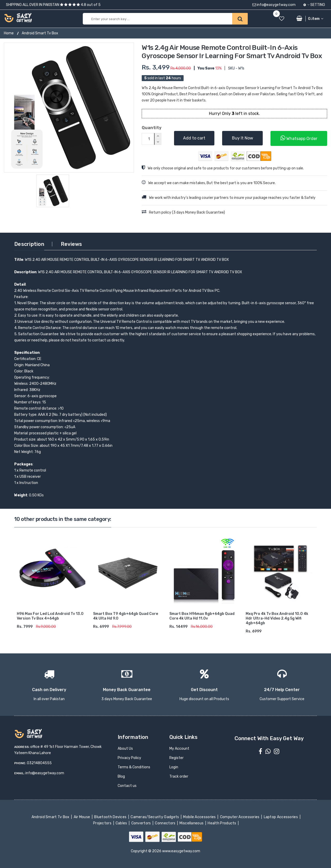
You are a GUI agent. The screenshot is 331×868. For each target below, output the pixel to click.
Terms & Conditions (134, 767)
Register (176, 758)
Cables (122, 823)
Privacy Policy (129, 758)
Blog (121, 776)
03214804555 (39, 763)
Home (9, 33)
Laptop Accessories (281, 817)
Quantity (152, 128)
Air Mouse (82, 817)
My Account (179, 749)
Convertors (141, 823)
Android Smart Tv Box (40, 33)
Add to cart (194, 138)
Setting (314, 5)
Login (174, 767)
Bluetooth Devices (111, 817)
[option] (69, 108)
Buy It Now (243, 138)
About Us (125, 749)
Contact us (127, 786)
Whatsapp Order (299, 138)
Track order (179, 776)
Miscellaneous (192, 823)
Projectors (103, 823)
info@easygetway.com (274, 5)
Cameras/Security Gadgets (155, 817)
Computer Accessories (240, 817)
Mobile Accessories (200, 817)
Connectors (166, 823)
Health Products (222, 823)
